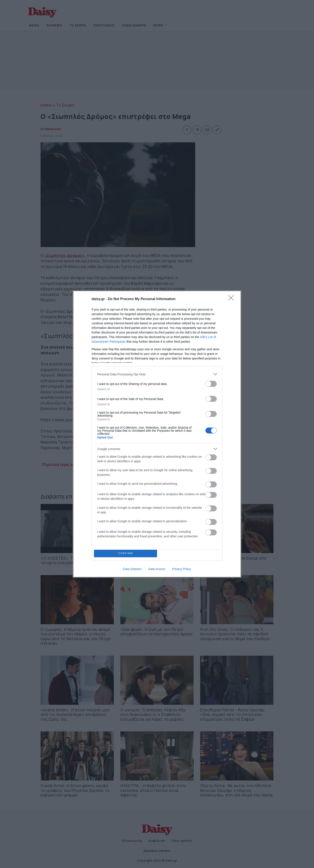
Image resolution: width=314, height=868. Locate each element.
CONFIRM (125, 554)
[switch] (211, 384)
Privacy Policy (182, 569)
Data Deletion (132, 569)
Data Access (157, 569)
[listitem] (157, 374)
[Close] (232, 299)
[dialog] (157, 434)
